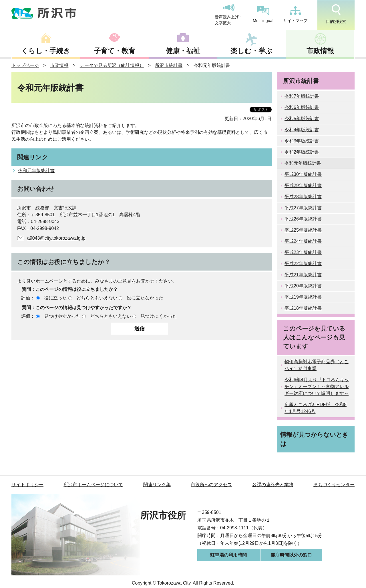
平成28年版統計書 (303, 197)
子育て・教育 (115, 51)
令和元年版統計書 (36, 171)
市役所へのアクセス (211, 485)
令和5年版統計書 (302, 119)
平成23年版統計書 (303, 252)
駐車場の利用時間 (228, 555)
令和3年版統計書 (302, 141)
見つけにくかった (159, 316)
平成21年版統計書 (303, 275)
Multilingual (263, 14)
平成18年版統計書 (303, 308)
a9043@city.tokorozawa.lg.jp (56, 238)
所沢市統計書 (169, 65)
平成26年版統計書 (303, 219)
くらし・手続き (46, 51)
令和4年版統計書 (302, 130)
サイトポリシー (27, 485)
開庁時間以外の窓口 (291, 555)
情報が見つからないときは (314, 439)
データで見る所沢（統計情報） (112, 65)
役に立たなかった (145, 298)
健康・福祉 (183, 51)
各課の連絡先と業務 (273, 485)
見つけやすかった (62, 316)
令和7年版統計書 (302, 96)
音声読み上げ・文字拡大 (229, 15)
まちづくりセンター (334, 485)
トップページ (25, 65)
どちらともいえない (97, 298)
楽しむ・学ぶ (251, 51)
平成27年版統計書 (303, 208)
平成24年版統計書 (303, 241)
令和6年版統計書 (302, 107)
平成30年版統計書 (303, 174)
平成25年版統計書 (303, 230)
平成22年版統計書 (303, 264)
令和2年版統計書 (302, 152)
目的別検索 (336, 14)
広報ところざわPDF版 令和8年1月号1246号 (316, 408)
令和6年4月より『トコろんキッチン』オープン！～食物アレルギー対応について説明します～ (317, 387)
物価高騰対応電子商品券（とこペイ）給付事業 (317, 365)
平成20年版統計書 (303, 286)
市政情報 (320, 51)
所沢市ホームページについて (93, 485)
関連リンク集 (157, 485)
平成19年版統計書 (303, 297)
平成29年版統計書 (303, 185)
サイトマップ (295, 15)
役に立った (55, 298)
